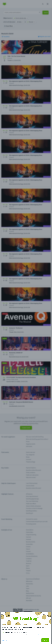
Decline (4, 640)
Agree (45, 640)
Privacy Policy (40, 635)
